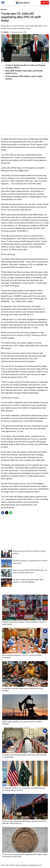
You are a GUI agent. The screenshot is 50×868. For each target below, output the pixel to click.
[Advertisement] (25, 107)
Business (4, 10)
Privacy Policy (32, 865)
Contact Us (17, 865)
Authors (24, 865)
